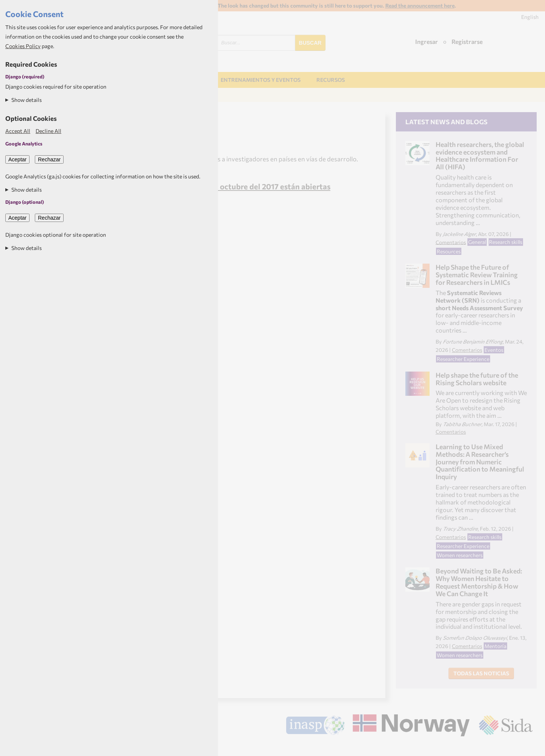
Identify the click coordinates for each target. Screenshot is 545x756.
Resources (449, 251)
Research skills (506, 242)
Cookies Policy (23, 46)
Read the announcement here (420, 5)
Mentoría (495, 646)
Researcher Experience (463, 359)
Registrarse (467, 41)
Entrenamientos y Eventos (261, 80)
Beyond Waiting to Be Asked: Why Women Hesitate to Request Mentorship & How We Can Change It (479, 582)
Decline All (48, 131)
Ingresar (427, 41)
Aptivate (526, 747)
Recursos (331, 80)
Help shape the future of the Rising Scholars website (477, 379)
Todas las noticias (481, 673)
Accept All (18, 131)
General (477, 242)
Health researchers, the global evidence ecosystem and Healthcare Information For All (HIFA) (480, 155)
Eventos (494, 350)
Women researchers (460, 555)
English (530, 17)
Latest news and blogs (446, 122)
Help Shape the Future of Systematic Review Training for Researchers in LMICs (477, 274)
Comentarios (451, 242)
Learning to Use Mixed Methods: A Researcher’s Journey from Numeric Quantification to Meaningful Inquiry (480, 462)
